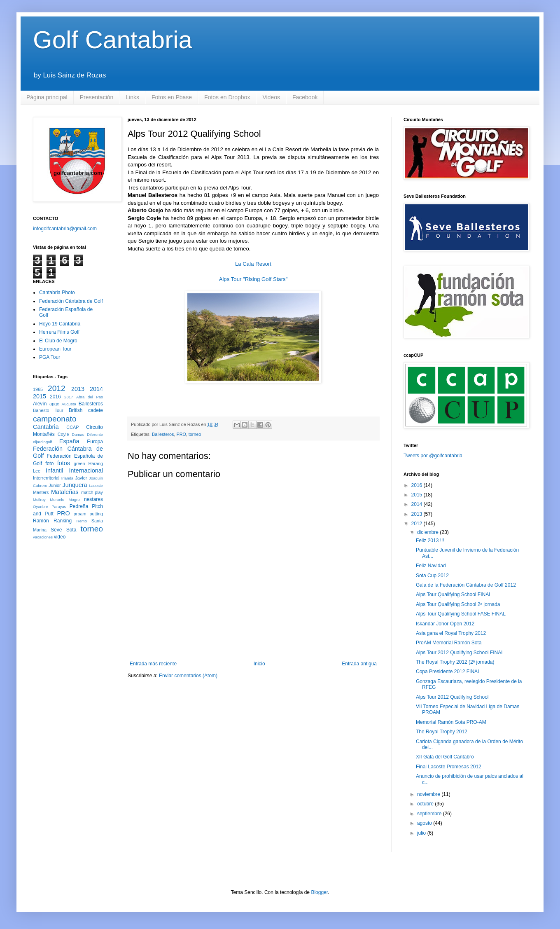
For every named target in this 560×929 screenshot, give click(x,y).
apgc (54, 404)
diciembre (428, 532)
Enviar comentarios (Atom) (188, 676)
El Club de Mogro (58, 341)
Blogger (319, 892)
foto (49, 463)
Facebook (305, 97)
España (69, 441)
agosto (425, 823)
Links (132, 97)
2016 (55, 397)
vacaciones (43, 537)
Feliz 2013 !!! (430, 541)
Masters (41, 492)
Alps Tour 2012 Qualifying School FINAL (460, 653)
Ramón (41, 521)
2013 (78, 389)
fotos (64, 463)
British (76, 410)
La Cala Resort (253, 264)
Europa (95, 442)
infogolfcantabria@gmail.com (65, 229)
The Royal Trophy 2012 (442, 732)
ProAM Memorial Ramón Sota (449, 643)
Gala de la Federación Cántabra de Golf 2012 (466, 585)
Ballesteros (163, 434)
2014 (96, 389)
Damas (78, 434)
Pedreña (79, 506)
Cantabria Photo (57, 293)
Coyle (63, 434)
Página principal (47, 97)
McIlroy (39, 500)
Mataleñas (65, 492)
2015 (40, 396)
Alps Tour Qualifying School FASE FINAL (461, 614)
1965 (38, 389)
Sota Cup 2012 (432, 576)
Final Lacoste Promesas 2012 (449, 767)
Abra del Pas (90, 397)
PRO (181, 434)
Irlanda (67, 478)
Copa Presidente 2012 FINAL (448, 672)
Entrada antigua (359, 664)
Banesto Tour (48, 410)
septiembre (430, 814)
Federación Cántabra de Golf (71, 301)
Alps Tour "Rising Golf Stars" (253, 279)
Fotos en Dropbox (227, 97)
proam (80, 514)
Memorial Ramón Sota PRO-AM (451, 722)
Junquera (75, 485)
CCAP (72, 427)
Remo (82, 521)
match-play (92, 492)
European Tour (55, 349)
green (79, 463)
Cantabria (46, 427)
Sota (71, 530)
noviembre (429, 794)
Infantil (54, 470)
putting (96, 514)
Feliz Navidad (431, 566)
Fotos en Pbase (172, 97)
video (60, 537)
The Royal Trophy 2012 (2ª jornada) (455, 662)
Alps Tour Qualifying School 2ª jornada (458, 604)
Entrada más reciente (153, 664)
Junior (55, 485)
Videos (271, 97)
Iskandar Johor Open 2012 (445, 624)
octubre (426, 804)
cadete (96, 410)
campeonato (55, 419)
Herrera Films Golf (59, 332)
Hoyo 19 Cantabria (60, 324)
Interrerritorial (46, 478)
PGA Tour (50, 357)
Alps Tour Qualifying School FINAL (454, 594)
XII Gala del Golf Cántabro (445, 757)
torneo (195, 434)
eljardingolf (42, 442)
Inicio (259, 664)
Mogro (74, 500)
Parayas (59, 507)
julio (422, 833)
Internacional (86, 470)
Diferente (95, 434)
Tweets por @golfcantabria (433, 456)
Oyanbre (41, 507)
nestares (93, 499)
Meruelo (57, 500)
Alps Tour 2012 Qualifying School (452, 697)
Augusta (69, 404)
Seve (56, 530)
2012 (57, 388)
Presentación (97, 97)
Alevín (40, 404)
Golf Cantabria (113, 40)
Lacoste (96, 486)
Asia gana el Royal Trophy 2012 (451, 633)
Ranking (63, 521)
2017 (69, 397)
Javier (81, 478)
